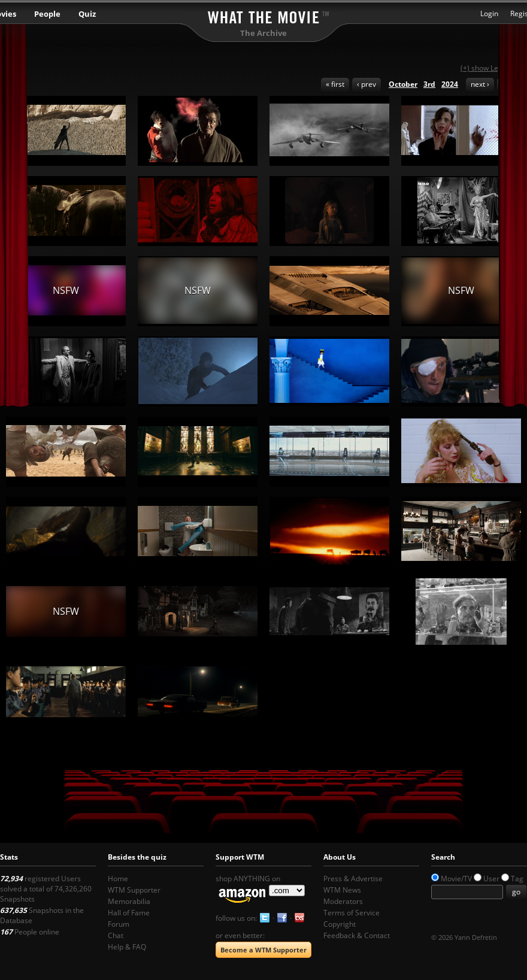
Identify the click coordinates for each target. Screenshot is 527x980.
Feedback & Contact (357, 935)
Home (118, 879)
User (491, 879)
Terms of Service (352, 913)
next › (480, 84)
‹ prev (367, 84)
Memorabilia (129, 901)
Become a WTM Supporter (263, 950)
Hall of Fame (129, 913)
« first (335, 84)
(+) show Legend (488, 68)
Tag (517, 879)
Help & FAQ (127, 947)
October (403, 84)
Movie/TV (456, 879)
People (47, 14)
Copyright (340, 924)
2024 (450, 84)
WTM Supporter (134, 890)
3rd (429, 84)
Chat (116, 935)
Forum (119, 924)
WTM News (342, 890)
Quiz (87, 14)
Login (489, 13)
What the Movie (263, 15)
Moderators (343, 901)
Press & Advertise (353, 879)
